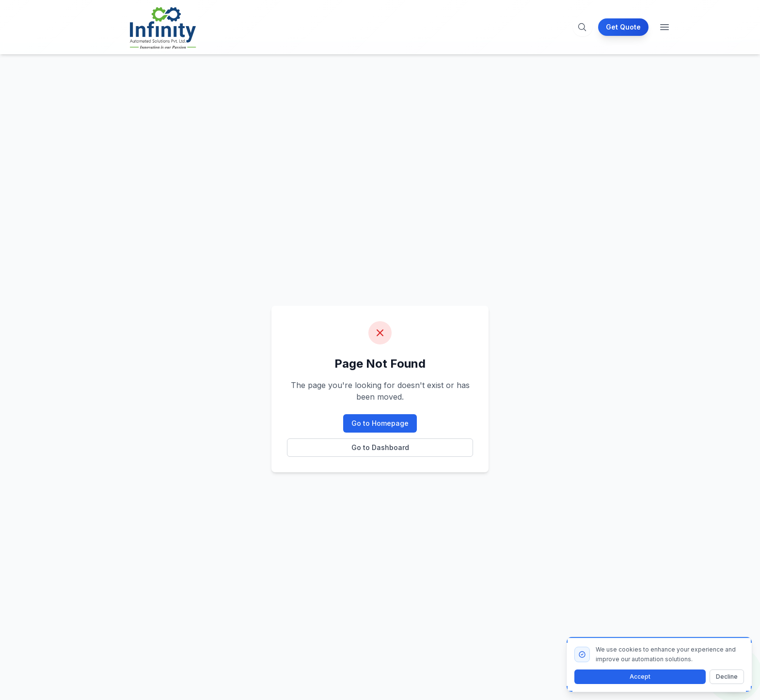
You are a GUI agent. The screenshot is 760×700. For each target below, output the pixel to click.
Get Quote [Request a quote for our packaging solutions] (623, 27)
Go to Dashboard (380, 447)
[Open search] (582, 27)
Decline (727, 677)
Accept (640, 677)
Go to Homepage (380, 423)
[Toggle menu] (665, 27)
